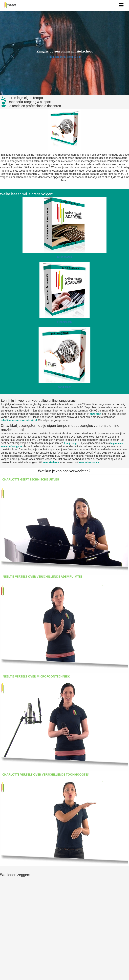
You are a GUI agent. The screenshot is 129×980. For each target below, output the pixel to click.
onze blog (95, 414)
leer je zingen (72, 443)
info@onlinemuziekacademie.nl (19, 420)
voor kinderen (51, 462)
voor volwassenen (89, 462)
